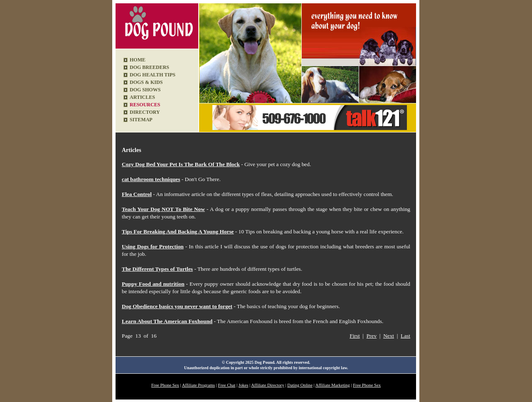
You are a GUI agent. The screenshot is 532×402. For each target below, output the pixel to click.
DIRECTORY (145, 112)
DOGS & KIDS (146, 82)
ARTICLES (142, 97)
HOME (138, 60)
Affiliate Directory (267, 385)
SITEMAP (141, 120)
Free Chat (227, 385)
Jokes (244, 385)
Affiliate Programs (198, 385)
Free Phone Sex (165, 385)
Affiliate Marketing (333, 385)
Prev (372, 336)
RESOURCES (145, 105)
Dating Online (300, 385)
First (355, 336)
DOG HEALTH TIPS (153, 75)
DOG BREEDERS (149, 67)
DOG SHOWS (145, 90)
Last (405, 336)
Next (389, 336)
